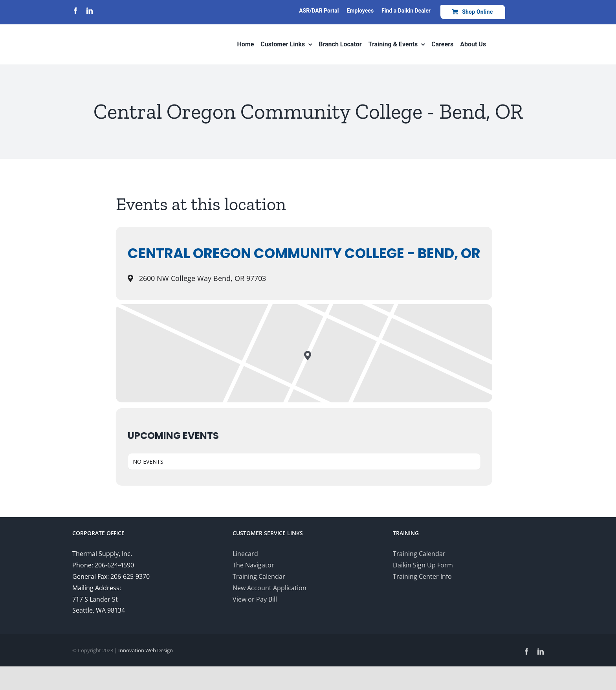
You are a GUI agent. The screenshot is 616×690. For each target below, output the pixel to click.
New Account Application (269, 588)
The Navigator (253, 565)
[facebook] (75, 11)
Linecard (245, 554)
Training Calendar (259, 576)
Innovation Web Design (146, 650)
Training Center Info (422, 576)
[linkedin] (90, 11)
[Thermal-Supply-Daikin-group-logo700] (106, 28)
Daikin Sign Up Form (423, 565)
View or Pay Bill (255, 599)
